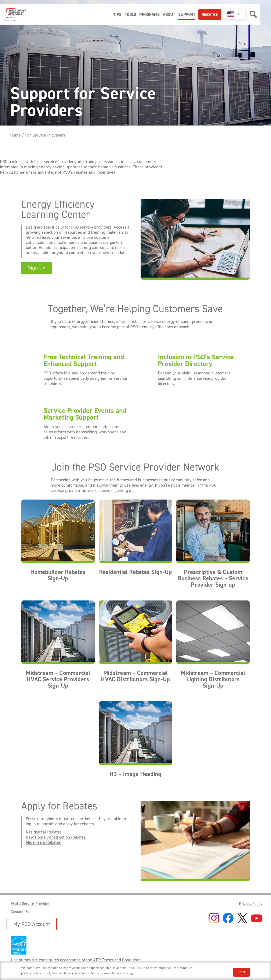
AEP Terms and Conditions (117, 960)
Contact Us (20, 912)
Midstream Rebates (43, 842)
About (169, 14)
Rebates (210, 14)
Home (15, 135)
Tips (117, 14)
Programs (149, 14)
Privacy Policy (251, 904)
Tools (131, 14)
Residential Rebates (44, 832)
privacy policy (31, 973)
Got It (241, 972)
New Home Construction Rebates (56, 837)
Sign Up (37, 268)
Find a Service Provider (30, 904)
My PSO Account (32, 924)
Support (187, 14)
